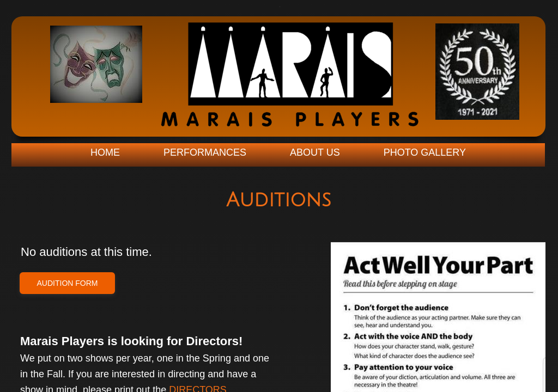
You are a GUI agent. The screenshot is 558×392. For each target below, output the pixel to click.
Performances (205, 152)
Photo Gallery (425, 152)
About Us (315, 152)
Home (105, 152)
